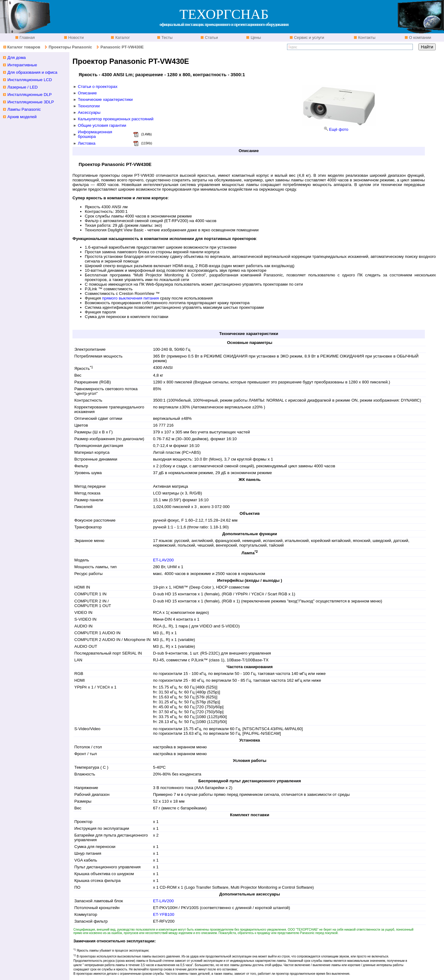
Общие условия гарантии (102, 125)
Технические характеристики (105, 99)
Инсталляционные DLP (30, 95)
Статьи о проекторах (98, 87)
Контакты (366, 37)
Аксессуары (89, 112)
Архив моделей (22, 117)
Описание (87, 93)
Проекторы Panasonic (70, 47)
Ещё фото (339, 129)
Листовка (87, 143)
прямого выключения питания (130, 298)
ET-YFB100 (164, 914)
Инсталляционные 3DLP (31, 102)
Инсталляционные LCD (30, 80)
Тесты (166, 37)
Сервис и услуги (309, 37)
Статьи (211, 37)
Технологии (89, 106)
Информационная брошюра (95, 134)
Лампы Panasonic (24, 109)
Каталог (122, 37)
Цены (255, 37)
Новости (76, 37)
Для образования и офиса (32, 72)
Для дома (17, 58)
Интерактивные (22, 65)
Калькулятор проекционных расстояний (116, 119)
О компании (419, 37)
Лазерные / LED (23, 87)
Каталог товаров (24, 47)
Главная (27, 37)
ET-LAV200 (163, 560)
